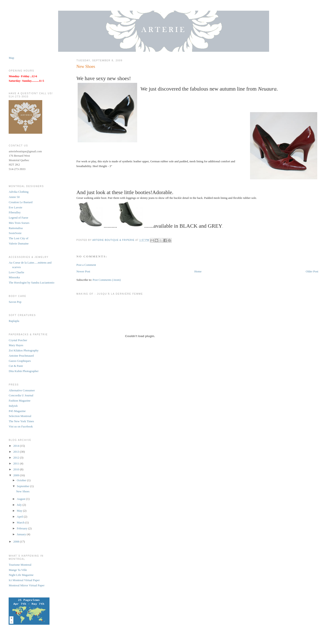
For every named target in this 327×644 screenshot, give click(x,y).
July (20, 505)
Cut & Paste (16, 366)
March (21, 522)
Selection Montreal (20, 416)
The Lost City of (18, 238)
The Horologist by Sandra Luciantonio (31, 283)
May (20, 511)
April (20, 517)
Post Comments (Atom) (107, 280)
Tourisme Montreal (20, 565)
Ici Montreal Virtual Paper (24, 580)
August (21, 499)
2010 (16, 469)
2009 (16, 475)
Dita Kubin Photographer (24, 371)
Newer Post (83, 271)
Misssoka (14, 277)
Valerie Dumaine (19, 243)
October (22, 480)
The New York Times (21, 421)
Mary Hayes (16, 345)
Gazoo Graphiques (20, 361)
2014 (16, 446)
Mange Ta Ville (18, 570)
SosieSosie (15, 233)
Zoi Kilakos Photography (24, 350)
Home (198, 271)
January (22, 534)
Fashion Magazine (20, 401)
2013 (16, 452)
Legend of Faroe (18, 218)
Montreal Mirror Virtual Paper (26, 585)
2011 (16, 463)
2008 (16, 542)
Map (11, 58)
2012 (16, 458)
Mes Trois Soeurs (19, 223)
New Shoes (23, 491)
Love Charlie (16, 272)
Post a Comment (86, 265)
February (22, 528)
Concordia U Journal (21, 395)
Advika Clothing (19, 192)
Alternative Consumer (22, 390)
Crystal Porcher (18, 340)
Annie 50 (14, 197)
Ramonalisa (16, 228)
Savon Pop (15, 302)
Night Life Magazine (21, 575)
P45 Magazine (17, 411)
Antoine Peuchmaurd (21, 356)
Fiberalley (15, 212)
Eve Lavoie (15, 207)
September (24, 486)
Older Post (312, 271)
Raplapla (14, 321)
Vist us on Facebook (21, 426)
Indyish (13, 406)
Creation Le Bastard (21, 202)
